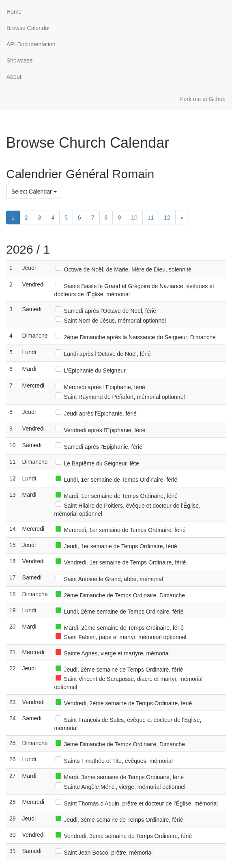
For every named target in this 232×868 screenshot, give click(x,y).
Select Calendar (34, 192)
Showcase (20, 60)
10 (134, 218)
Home (14, 12)
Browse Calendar (28, 28)
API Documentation (31, 44)
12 (167, 218)
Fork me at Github (203, 99)
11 (151, 218)
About (14, 77)
